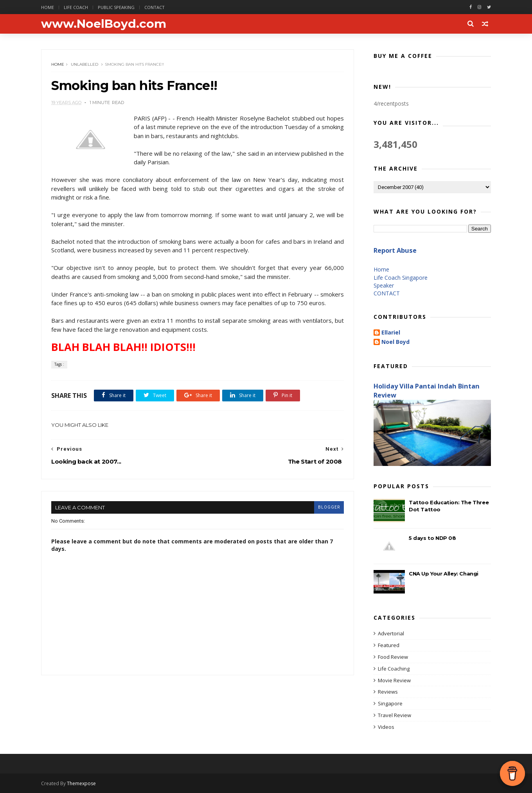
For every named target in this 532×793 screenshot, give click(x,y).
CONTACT (387, 293)
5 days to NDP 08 (432, 538)
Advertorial (391, 633)
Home (48, 7)
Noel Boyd (395, 342)
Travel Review (395, 715)
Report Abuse (395, 250)
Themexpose (81, 783)
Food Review (393, 657)
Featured (389, 645)
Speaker (384, 285)
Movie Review (394, 680)
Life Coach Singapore (401, 278)
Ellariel (391, 333)
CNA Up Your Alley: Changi (444, 574)
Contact (155, 7)
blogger (329, 507)
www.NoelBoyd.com (104, 24)
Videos (386, 727)
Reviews (388, 692)
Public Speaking (116, 7)
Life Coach (76, 7)
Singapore (390, 703)
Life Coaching (394, 669)
